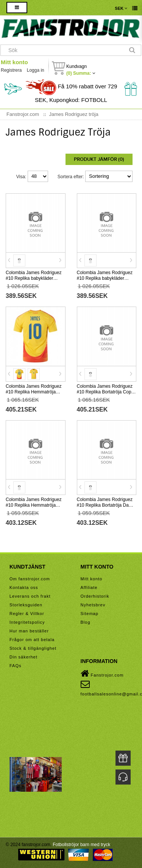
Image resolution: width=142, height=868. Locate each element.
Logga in (36, 70)
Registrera (11, 70)
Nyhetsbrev (93, 605)
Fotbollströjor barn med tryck (81, 845)
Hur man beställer (29, 631)
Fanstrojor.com (102, 674)
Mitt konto (14, 62)
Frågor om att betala (32, 640)
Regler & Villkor (27, 614)
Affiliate (89, 587)
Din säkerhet (23, 657)
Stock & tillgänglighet (33, 648)
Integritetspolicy (27, 622)
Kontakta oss (24, 587)
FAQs (16, 666)
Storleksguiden (26, 605)
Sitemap (90, 614)
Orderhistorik (95, 596)
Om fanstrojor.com (30, 579)
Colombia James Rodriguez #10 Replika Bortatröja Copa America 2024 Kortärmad (105, 392)
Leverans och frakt (30, 596)
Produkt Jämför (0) (99, 159)
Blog (86, 622)
